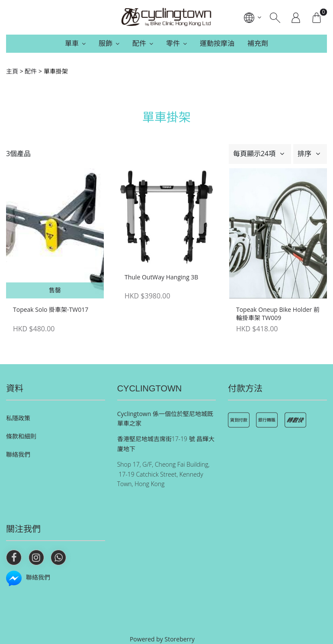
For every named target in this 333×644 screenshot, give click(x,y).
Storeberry (180, 639)
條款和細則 (21, 436)
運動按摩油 (217, 43)
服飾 (106, 43)
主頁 (12, 71)
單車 (72, 43)
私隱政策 (18, 418)
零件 (173, 43)
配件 (139, 43)
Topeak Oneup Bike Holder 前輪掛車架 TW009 (278, 314)
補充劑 (258, 43)
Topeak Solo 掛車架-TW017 (51, 309)
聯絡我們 (18, 454)
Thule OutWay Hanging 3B (161, 277)
